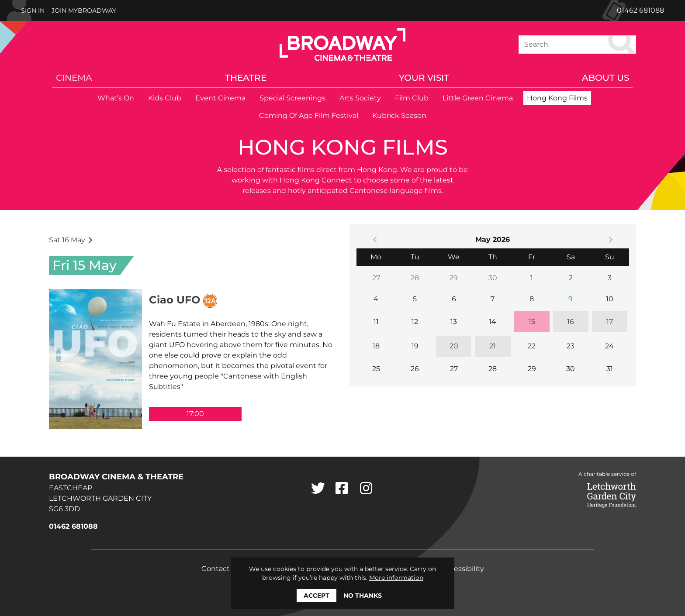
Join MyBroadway (84, 10)
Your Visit (424, 78)
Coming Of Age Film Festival (309, 115)
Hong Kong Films (557, 98)
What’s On (116, 98)
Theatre (246, 78)
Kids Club (165, 98)
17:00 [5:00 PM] (195, 414)
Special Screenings (292, 98)
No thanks (363, 595)
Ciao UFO (175, 300)
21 (493, 346)
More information (396, 578)
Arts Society (360, 98)
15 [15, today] (532, 322)
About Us (605, 78)
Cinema (74, 78)
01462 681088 (640, 10)
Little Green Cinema (478, 98)
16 (571, 322)
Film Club (412, 98)
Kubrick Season (399, 115)
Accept (317, 595)
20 (454, 346)
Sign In (33, 10)
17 (610, 322)
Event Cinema (220, 98)
